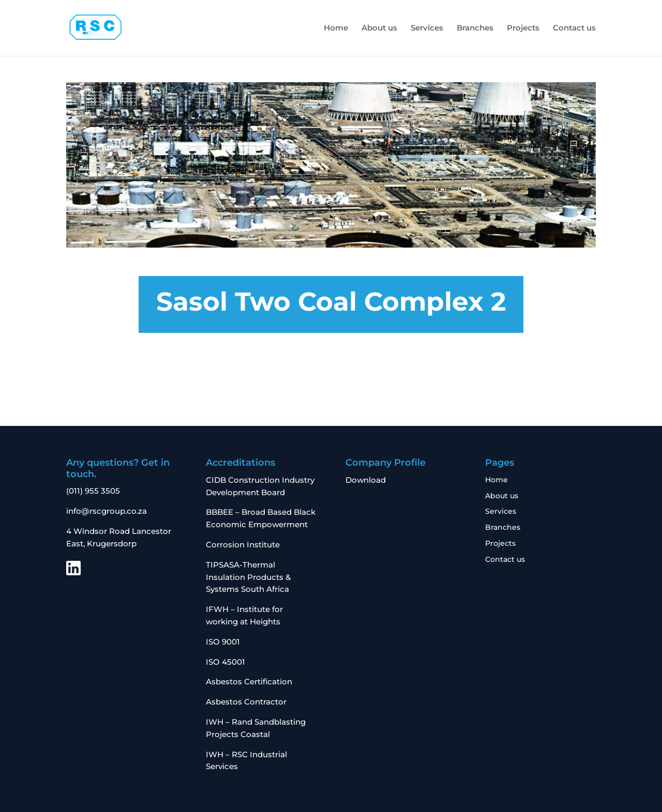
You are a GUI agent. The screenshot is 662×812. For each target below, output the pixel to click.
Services (427, 28)
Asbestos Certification (249, 681)
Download (366, 480)
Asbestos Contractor (247, 702)
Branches (475, 28)
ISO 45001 (225, 662)
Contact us (574, 28)
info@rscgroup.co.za (107, 511)
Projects (523, 28)
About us (379, 28)
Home (336, 28)
